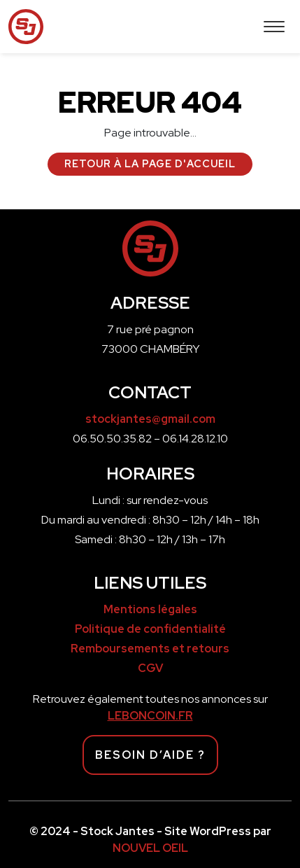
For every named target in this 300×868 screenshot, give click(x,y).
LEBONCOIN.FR (150, 716)
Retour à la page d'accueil (150, 163)
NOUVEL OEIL (150, 848)
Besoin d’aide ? (150, 755)
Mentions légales (150, 609)
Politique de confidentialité (150, 629)
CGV (150, 668)
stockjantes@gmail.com (150, 419)
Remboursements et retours (150, 649)
